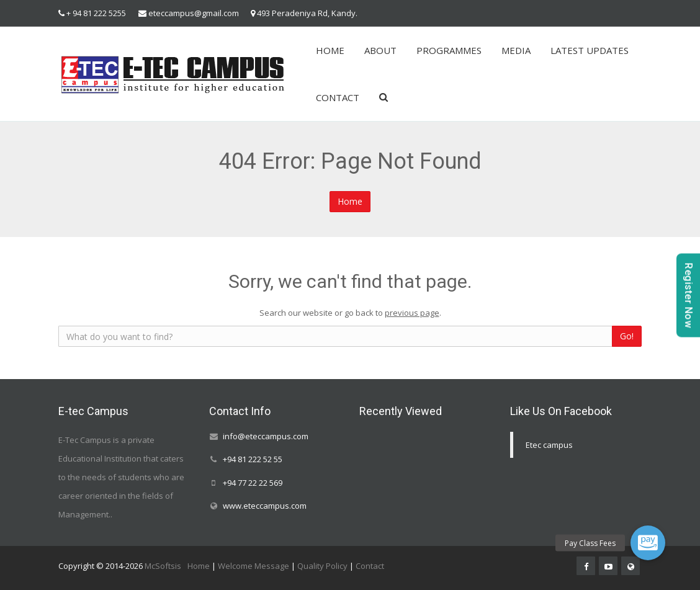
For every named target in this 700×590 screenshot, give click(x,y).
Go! (627, 336)
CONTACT (338, 97)
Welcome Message (254, 566)
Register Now (689, 295)
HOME (330, 50)
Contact (370, 566)
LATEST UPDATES (590, 50)
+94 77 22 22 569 (253, 483)
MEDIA (516, 50)
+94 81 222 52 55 (253, 460)
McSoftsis (163, 566)
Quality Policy (322, 566)
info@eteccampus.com (266, 436)
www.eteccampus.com (265, 506)
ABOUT (380, 50)
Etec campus (549, 445)
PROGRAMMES (449, 50)
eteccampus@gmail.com (194, 13)
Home (350, 201)
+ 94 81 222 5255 (96, 13)
